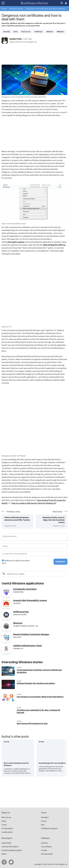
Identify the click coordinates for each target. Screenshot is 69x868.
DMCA (4, 854)
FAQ (43, 825)
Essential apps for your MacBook (52, 763)
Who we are (6, 817)
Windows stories (16, 9)
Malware (50, 32)
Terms (4, 825)
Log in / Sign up (66, 3)
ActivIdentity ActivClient (25, 589)
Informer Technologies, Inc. (57, 864)
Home (4, 9)
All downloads (47, 854)
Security (6, 32)
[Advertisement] (34, 55)
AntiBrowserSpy (21, 612)
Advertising (6, 843)
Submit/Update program (12, 850)
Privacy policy (7, 828)
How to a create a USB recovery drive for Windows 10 (34, 503)
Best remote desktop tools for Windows (16, 764)
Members (45, 817)
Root (16, 32)
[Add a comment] (34, 537)
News (4, 821)
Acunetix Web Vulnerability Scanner (30, 600)
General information (10, 846)
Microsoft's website (16, 242)
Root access (26, 32)
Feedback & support (49, 828)
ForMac (44, 850)
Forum (44, 821)
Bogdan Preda (15, 39)
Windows (60, 32)
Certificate (38, 32)
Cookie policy (7, 832)
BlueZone (18, 623)
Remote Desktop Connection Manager (31, 634)
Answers (45, 843)
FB (4, 862)
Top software (46, 846)
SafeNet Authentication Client (28, 646)
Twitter (11, 862)
